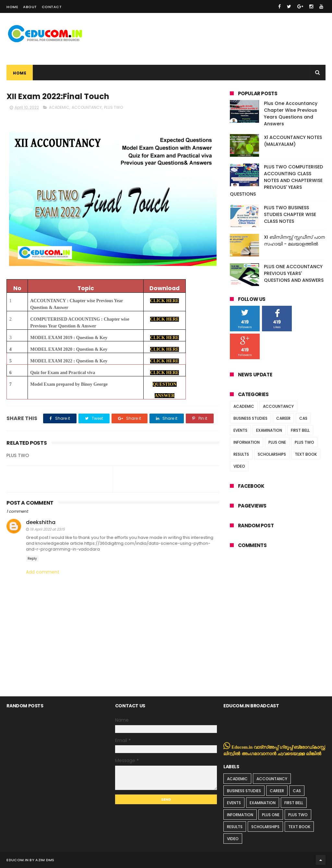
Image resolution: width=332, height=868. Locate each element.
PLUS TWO (113, 107)
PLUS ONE (277, 442)
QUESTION (165, 384)
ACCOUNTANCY (87, 107)
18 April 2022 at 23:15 (47, 529)
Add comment (43, 572)
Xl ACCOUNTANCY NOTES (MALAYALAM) (293, 141)
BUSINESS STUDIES (250, 418)
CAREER (283, 418)
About (30, 7)
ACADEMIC (59, 107)
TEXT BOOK (306, 454)
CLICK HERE (165, 301)
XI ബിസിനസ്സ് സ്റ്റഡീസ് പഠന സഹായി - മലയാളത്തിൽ (294, 240)
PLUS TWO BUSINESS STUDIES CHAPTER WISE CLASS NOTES (290, 214)
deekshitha (41, 522)
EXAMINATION (269, 430)
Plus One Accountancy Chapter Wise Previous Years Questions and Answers (291, 114)
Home (12, 7)
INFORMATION (247, 442)
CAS (303, 418)
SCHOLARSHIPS (272, 454)
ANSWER (165, 396)
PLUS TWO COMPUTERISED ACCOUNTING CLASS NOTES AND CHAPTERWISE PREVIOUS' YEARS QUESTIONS (276, 180)
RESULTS (241, 454)
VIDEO (239, 466)
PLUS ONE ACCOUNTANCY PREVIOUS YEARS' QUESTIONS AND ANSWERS (294, 273)
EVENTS (240, 430)
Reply (32, 559)
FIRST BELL (300, 430)
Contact (52, 7)
